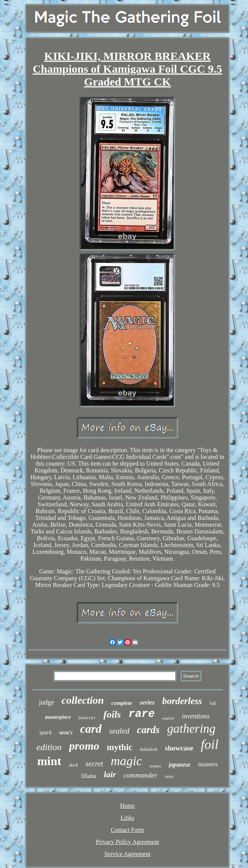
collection (83, 700)
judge (46, 702)
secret (94, 764)
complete (122, 703)
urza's (66, 733)
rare (142, 714)
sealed (119, 731)
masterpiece (58, 717)
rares (169, 776)
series (147, 702)
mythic (120, 747)
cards (148, 730)
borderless (182, 701)
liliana (89, 776)
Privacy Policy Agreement (128, 842)
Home (127, 806)
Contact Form (127, 830)
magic (126, 761)
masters (208, 764)
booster (87, 718)
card (91, 729)
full (213, 703)
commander (140, 775)
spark (45, 732)
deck (73, 765)
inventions (196, 716)
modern (155, 766)
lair (110, 774)
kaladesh (149, 749)
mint (49, 761)
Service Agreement (127, 854)
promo (84, 746)
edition (49, 747)
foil (210, 745)
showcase (179, 748)
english (168, 718)
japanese (180, 765)
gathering (191, 729)
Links (127, 818)
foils (112, 714)
